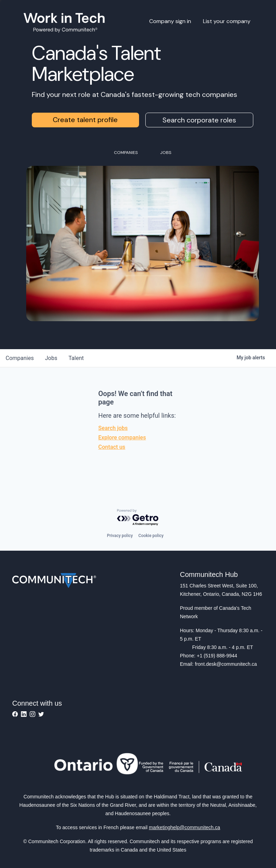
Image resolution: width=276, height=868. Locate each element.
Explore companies (122, 437)
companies (20, 358)
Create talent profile (85, 120)
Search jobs (113, 428)
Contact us (112, 447)
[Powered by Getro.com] (138, 518)
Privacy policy (120, 536)
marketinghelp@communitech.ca (184, 827)
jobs (51, 358)
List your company (227, 21)
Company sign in (170, 21)
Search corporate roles (199, 120)
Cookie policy (151, 536)
